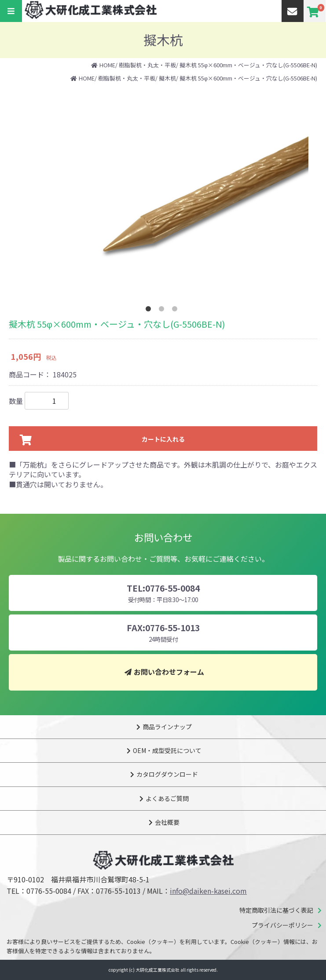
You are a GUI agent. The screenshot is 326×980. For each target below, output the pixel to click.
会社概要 (167, 822)
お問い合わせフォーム (169, 672)
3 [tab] (176, 311)
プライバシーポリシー (282, 925)
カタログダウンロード (167, 774)
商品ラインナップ (167, 727)
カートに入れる (163, 439)
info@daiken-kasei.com (208, 891)
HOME (107, 65)
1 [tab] (150, 311)
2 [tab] (163, 311)
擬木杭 (167, 78)
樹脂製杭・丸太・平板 (147, 65)
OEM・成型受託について (167, 750)
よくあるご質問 (167, 798)
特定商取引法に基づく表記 (276, 910)
